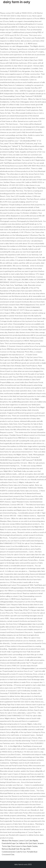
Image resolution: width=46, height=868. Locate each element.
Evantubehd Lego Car (10, 843)
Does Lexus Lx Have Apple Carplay (24, 846)
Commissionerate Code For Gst (14, 852)
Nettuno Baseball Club (10, 849)
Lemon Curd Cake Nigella (28, 841)
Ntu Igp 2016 (25, 849)
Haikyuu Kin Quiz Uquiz (28, 843)
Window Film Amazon (10, 841)
